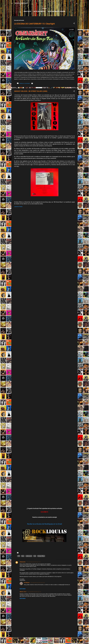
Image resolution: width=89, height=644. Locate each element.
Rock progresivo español (57, 11)
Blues (23, 556)
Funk (35, 556)
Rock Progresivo (39, 11)
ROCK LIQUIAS (21, 3)
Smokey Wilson (41, 556)
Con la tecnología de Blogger (45, 640)
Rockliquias (27, 583)
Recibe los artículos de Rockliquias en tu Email (45, 524)
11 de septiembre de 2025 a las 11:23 (33, 562)
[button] (74, 24)
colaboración (29, 556)
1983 (19, 556)
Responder (23, 589)
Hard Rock (27, 11)
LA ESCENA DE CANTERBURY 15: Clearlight (34, 24)
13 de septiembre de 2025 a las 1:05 (34, 592)
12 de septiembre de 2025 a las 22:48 (37, 583)
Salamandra (23, 562)
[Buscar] (77, 4)
